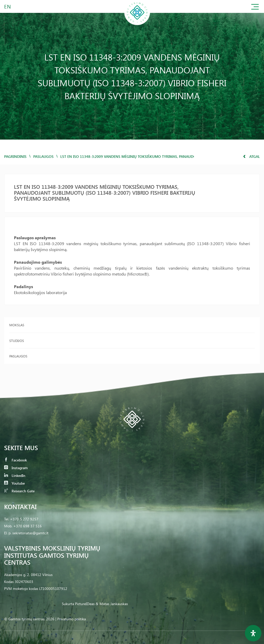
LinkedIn (15, 475)
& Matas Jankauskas (112, 604)
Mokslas (17, 325)
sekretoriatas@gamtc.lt (30, 533)
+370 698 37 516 (28, 526)
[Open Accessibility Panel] (253, 633)
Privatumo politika (72, 619)
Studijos (17, 341)
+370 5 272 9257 (24, 519)
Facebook (15, 460)
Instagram (16, 468)
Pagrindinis (15, 156)
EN (8, 6)
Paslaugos (43, 156)
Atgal (251, 156)
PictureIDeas (85, 604)
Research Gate (19, 491)
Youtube (14, 483)
